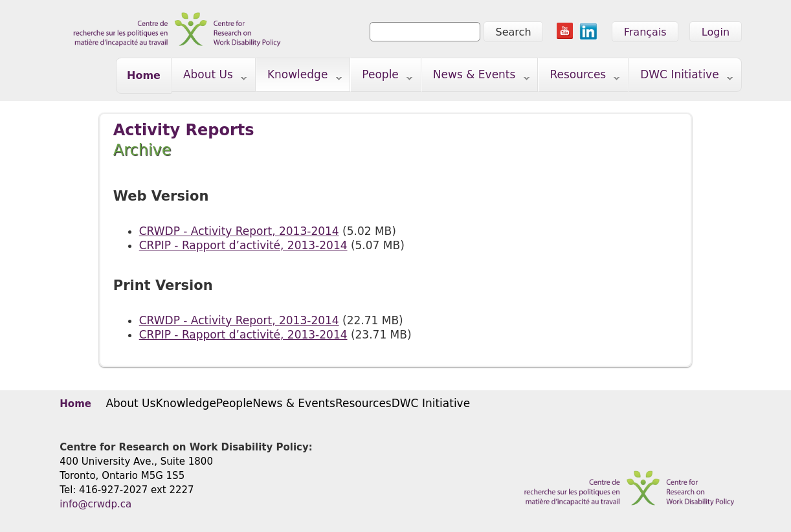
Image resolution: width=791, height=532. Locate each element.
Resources (579, 77)
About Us (209, 77)
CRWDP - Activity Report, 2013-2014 (239, 231)
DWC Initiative (681, 77)
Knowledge (299, 77)
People (382, 77)
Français (645, 32)
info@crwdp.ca (95, 504)
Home (144, 75)
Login (716, 32)
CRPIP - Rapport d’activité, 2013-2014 (243, 245)
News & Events (476, 77)
